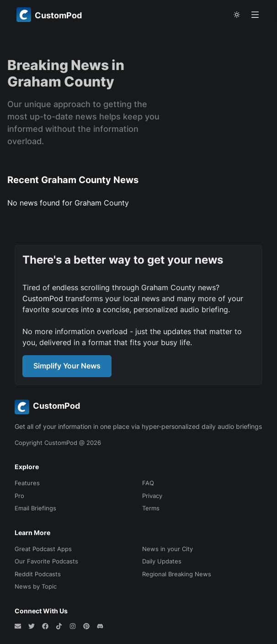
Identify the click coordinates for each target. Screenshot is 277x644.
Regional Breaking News (177, 574)
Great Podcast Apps (43, 549)
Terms (151, 508)
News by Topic (36, 586)
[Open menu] (255, 15)
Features (27, 483)
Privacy (152, 496)
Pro (19, 496)
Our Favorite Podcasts (46, 561)
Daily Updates (162, 561)
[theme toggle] (237, 15)
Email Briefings (35, 508)
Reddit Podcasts (38, 574)
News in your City (168, 549)
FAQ (148, 483)
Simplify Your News (67, 366)
